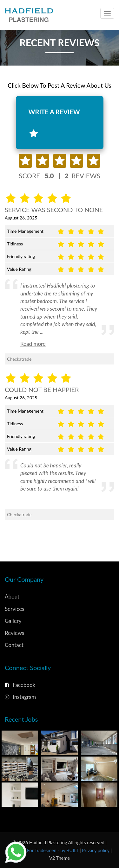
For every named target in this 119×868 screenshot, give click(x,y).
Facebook (20, 685)
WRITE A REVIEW (54, 123)
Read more (33, 344)
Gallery (13, 621)
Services (15, 609)
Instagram (20, 697)
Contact (14, 645)
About (12, 596)
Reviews (14, 633)
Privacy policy (96, 850)
